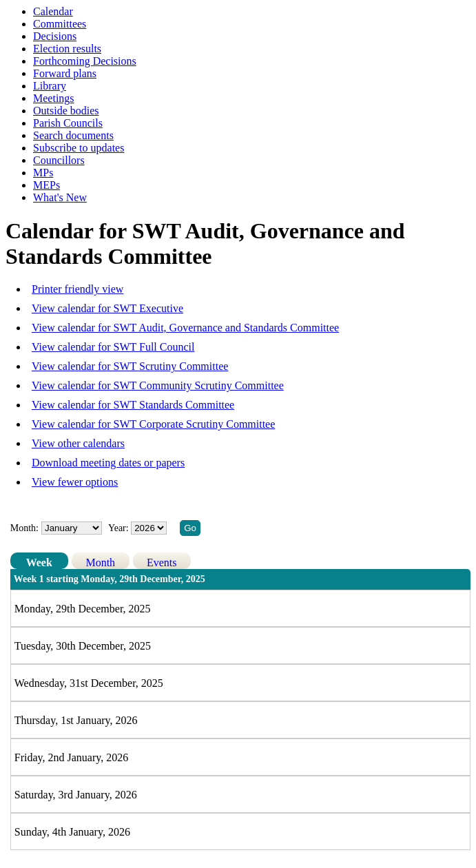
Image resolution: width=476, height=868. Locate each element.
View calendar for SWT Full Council (113, 347)
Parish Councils (68, 123)
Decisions (55, 36)
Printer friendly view (77, 289)
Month (100, 562)
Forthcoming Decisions (85, 61)
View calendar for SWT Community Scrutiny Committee (158, 385)
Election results (67, 49)
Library (50, 86)
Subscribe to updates (79, 148)
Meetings (54, 98)
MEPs (46, 185)
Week (39, 562)
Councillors (59, 160)
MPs (43, 173)
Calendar (53, 11)
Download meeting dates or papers (108, 463)
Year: (120, 528)
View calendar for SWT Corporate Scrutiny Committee (153, 424)
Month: (24, 528)
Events (162, 562)
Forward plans (65, 73)
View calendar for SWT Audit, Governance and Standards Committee (185, 328)
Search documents (73, 135)
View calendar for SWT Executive (107, 308)
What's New (60, 197)
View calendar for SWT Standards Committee (133, 405)
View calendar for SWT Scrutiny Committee (130, 366)
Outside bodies (66, 111)
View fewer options (75, 482)
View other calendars (78, 443)
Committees (60, 24)
